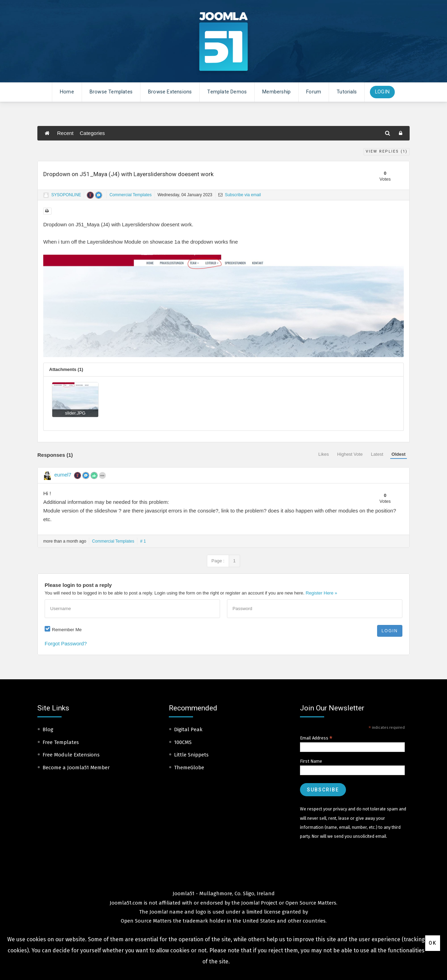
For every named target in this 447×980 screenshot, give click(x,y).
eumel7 (63, 475)
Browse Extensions (170, 92)
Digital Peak (188, 729)
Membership (276, 92)
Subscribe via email (240, 195)
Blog (48, 729)
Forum (314, 92)
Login (382, 92)
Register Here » (321, 593)
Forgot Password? (66, 643)
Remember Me (67, 630)
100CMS (183, 742)
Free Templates (61, 742)
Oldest (399, 454)
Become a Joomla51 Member (76, 768)
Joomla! (159, 912)
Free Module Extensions (71, 755)
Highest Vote (350, 454)
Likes (323, 454)
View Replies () (387, 151)
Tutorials (347, 92)
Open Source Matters (311, 903)
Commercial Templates (130, 195)
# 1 (143, 541)
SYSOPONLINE (66, 195)
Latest (377, 454)
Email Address (316, 738)
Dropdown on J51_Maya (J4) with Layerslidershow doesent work (128, 174)
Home (67, 92)
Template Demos (227, 92)
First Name (311, 761)
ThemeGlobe (189, 768)
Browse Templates (111, 92)
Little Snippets (191, 755)
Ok (433, 943)
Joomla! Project (259, 903)
